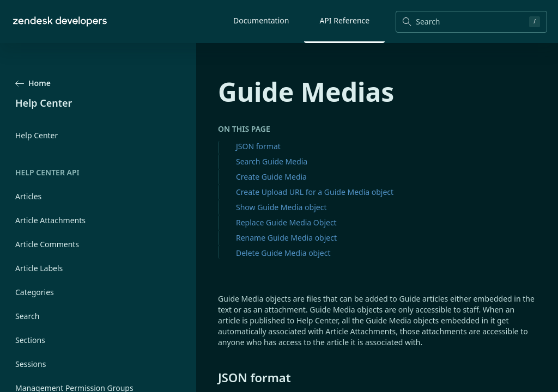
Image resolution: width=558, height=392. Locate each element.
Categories (35, 292)
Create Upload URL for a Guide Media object (315, 192)
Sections (30, 340)
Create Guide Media (271, 177)
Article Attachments (50, 220)
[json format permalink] (213, 377)
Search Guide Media (272, 161)
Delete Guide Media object (283, 253)
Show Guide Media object (281, 207)
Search (27, 316)
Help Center (37, 135)
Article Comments (47, 244)
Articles (28, 196)
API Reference (344, 20)
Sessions (31, 364)
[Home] (60, 22)
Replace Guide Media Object (286, 222)
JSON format (258, 146)
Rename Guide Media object (286, 238)
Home (33, 83)
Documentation (261, 20)
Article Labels (39, 268)
